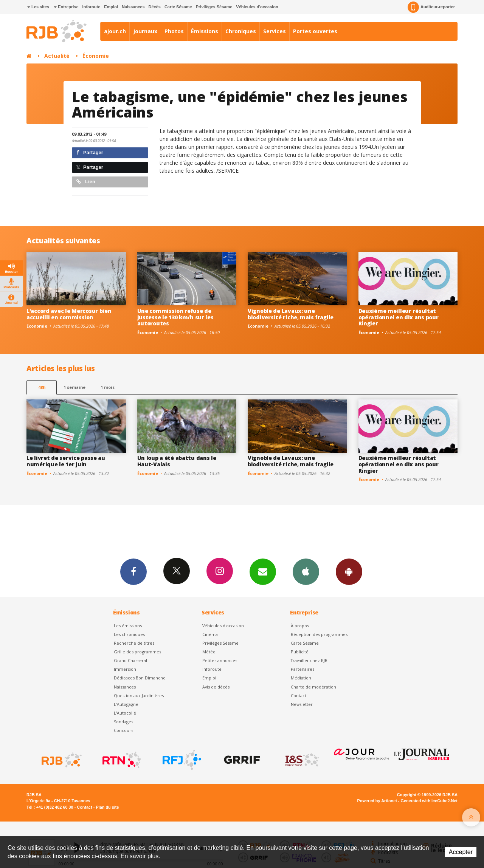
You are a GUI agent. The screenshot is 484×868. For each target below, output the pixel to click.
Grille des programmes (137, 652)
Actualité (57, 56)
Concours (123, 730)
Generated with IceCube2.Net (429, 801)
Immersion (125, 669)
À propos (300, 626)
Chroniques (241, 31)
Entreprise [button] (66, 7)
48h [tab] (42, 387)
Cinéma (210, 634)
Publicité (300, 652)
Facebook (133, 571)
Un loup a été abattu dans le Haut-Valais (177, 461)
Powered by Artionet (377, 801)
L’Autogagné (126, 704)
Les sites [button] (38, 7)
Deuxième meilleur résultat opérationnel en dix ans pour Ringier (399, 317)
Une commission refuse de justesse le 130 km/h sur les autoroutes (175, 317)
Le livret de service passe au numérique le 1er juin (66, 461)
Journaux (145, 31)
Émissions (205, 31)
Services (275, 31)
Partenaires (302, 669)
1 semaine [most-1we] (74, 387)
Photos (174, 31)
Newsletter (302, 704)
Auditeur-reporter (431, 7)
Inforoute (92, 7)
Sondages (123, 722)
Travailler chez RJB (309, 660)
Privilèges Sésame (214, 7)
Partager (90, 152)
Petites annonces (220, 660)
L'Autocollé (125, 713)
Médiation (301, 678)
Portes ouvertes (315, 31)
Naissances (133, 7)
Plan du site (107, 807)
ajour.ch (115, 31)
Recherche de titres (134, 643)
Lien (86, 182)
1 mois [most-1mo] (108, 387)
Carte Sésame (178, 7)
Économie (96, 56)
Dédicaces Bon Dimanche (140, 678)
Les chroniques (129, 634)
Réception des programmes (319, 634)
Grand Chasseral (130, 660)
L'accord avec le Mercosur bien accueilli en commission (69, 314)
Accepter (461, 852)
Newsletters (263, 571)
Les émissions (128, 626)
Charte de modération (313, 687)
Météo (209, 652)
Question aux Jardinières (139, 695)
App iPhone (306, 571)
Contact (299, 695)
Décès (155, 7)
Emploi (111, 7)
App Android (349, 571)
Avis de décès (216, 687)
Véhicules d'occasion (257, 7)
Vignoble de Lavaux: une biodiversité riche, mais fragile (291, 314)
